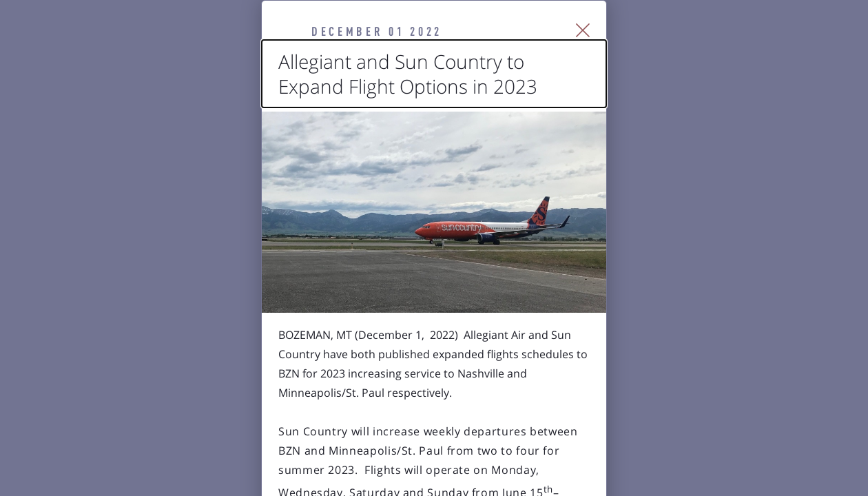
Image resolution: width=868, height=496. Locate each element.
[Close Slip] (741, 48)
